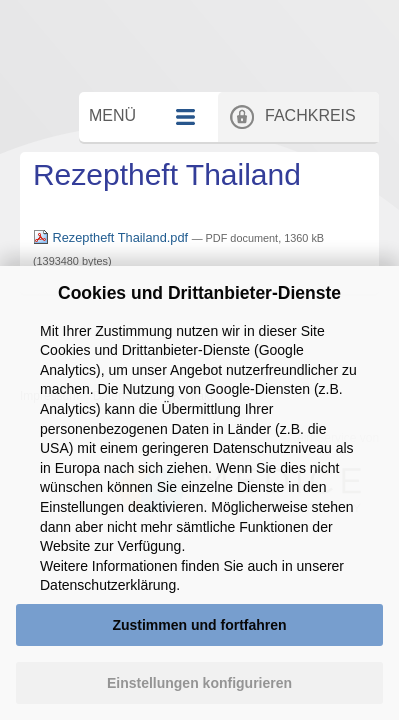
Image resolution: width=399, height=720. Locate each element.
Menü (131, 158)
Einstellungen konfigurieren (199, 683)
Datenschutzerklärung (108, 585)
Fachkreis (322, 158)
